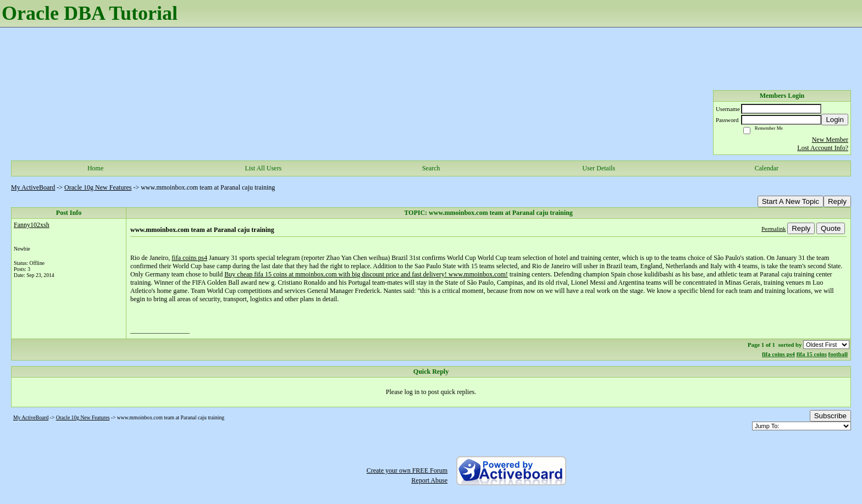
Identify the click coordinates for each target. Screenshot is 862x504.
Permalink (773, 229)
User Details (599, 168)
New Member (830, 140)
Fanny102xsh (32, 225)
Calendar (767, 168)
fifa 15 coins (812, 354)
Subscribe (830, 416)
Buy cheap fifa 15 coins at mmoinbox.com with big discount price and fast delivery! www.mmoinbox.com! (366, 274)
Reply (837, 201)
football (838, 354)
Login (835, 120)
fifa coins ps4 (189, 258)
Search (431, 168)
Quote (831, 228)
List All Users (263, 168)
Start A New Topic (791, 201)
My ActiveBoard (33, 187)
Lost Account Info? (823, 148)
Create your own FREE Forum (407, 470)
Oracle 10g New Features (98, 187)
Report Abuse (429, 480)
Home (95, 168)
